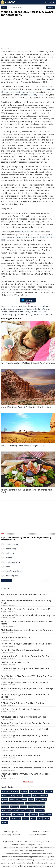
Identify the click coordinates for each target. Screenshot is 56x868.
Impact (33, 818)
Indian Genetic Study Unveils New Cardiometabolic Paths (25, 775)
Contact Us (45, 832)
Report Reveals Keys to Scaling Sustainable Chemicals (26, 644)
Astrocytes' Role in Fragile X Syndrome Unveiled (24, 717)
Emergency (30, 811)
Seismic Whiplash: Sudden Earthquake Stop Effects (25, 595)
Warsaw (45, 309)
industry (24, 807)
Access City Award (23, 232)
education (5, 807)
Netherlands (24, 306)
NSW (12, 795)
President (5, 818)
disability (13, 312)
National (4, 7)
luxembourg (44, 306)
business (24, 799)
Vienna (4, 312)
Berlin (38, 309)
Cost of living (10, 549)
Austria (34, 306)
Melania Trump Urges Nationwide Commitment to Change (25, 696)
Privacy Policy (6, 835)
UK (37, 799)
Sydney (49, 815)
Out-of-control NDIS (14, 571)
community (34, 791)
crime (22, 811)
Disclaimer (16, 835)
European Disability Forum (31, 95)
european (20, 309)
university (24, 791)
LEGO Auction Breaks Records (15, 662)
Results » (46, 581)
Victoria (19, 795)
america (26, 818)
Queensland (14, 799)
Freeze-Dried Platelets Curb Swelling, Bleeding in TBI (26, 609)
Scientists (34, 815)
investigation (33, 807)
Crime (7, 567)
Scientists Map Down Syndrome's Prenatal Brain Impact (27, 768)
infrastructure (31, 803)
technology (15, 807)
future (42, 815)
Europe (14, 306)
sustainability (24, 312)
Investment (41, 803)
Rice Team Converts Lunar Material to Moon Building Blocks (26, 602)
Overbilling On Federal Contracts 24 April (20, 755)
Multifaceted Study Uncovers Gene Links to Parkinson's (27, 630)
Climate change (12, 544)
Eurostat (17, 216)
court (39, 818)
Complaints (42, 835)
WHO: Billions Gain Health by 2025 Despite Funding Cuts (28, 748)
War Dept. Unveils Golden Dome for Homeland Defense (27, 762)
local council (6, 803)
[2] (37, 859)
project (16, 811)
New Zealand (7, 815)
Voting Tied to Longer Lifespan (16, 638)
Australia (5, 791)
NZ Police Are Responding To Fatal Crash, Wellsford (25, 668)
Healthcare (10, 553)
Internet (46, 818)
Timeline (5, 588)
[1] (35, 859)
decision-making (25, 314)
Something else (12, 576)
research (5, 795)
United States (7, 811)
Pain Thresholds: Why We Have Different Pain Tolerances (28, 363)
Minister (5, 799)
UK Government (18, 815)
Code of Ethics (34, 832)
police (42, 791)
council (31, 799)
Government (15, 791)
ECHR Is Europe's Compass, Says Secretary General (25, 735)
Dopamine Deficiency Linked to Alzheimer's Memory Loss (28, 615)
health (35, 795)
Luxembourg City (9, 314)
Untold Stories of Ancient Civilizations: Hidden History (27, 407)
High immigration (13, 562)
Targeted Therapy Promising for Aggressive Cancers (25, 723)
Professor (27, 795)
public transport (39, 312)
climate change (16, 818)
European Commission (44, 314)
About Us (33, 835)
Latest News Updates (9, 832)
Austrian (30, 309)
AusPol (42, 807)
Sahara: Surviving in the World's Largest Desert (23, 446)
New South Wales (18, 803)
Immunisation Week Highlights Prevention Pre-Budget (27, 656)
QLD (27, 815)
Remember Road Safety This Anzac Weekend (22, 650)
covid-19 (43, 799)
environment (44, 795)
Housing (8, 558)
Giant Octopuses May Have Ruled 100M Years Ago (24, 682)
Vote (6, 581)
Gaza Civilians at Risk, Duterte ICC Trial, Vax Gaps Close (27, 676)
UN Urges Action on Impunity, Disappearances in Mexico (28, 742)
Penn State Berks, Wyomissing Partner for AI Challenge (27, 688)
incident (5, 822)
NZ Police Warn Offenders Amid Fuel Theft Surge (24, 703)
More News (28, 782)
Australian (49, 791)
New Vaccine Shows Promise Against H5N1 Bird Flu (25, 729)
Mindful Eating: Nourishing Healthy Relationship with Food (26, 491)
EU (8, 306)
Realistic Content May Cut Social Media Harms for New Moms (27, 623)
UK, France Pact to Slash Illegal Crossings (20, 709)
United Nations (8, 309)
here (27, 295)
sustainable (40, 811)
